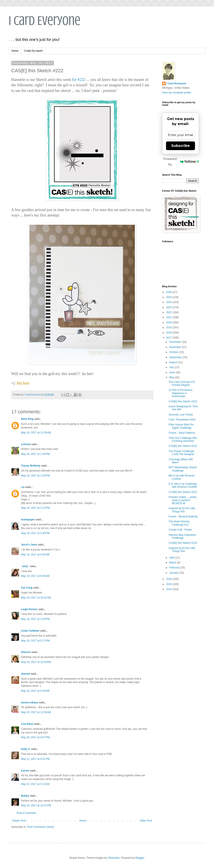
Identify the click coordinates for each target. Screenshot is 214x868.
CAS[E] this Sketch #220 (183, 543)
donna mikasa (30, 703)
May (172, 377)
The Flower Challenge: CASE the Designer (182, 453)
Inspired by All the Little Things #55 (182, 510)
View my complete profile (176, 93)
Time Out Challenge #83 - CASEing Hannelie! (183, 440)
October (174, 352)
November (176, 347)
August (174, 362)
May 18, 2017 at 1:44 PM (35, 454)
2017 (169, 338)
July (172, 367)
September (176, 357)
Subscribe (180, 146)
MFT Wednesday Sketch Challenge (183, 469)
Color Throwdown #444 (182, 420)
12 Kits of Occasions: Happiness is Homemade (181, 393)
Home (15, 51)
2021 (169, 317)
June (172, 372)
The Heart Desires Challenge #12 (179, 523)
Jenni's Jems (29, 545)
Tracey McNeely (31, 466)
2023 (169, 307)
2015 (169, 584)
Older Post (146, 821)
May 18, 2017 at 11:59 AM (36, 433)
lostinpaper (28, 520)
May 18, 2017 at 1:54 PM (35, 476)
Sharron (26, 652)
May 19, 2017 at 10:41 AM (36, 598)
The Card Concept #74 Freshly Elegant (182, 383)
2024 (169, 302)
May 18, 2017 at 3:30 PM (35, 533)
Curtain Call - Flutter (180, 530)
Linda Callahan (30, 631)
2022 (169, 312)
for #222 (79, 80)
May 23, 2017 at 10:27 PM (36, 805)
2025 (169, 297)
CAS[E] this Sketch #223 (183, 401)
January (174, 573)
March (173, 563)
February (175, 568)
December (176, 342)
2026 (169, 292)
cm (23, 487)
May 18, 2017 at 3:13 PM (35, 508)
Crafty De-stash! (33, 51)
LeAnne (26, 444)
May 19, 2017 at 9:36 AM (35, 576)
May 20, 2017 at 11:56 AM (36, 712)
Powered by (181, 161)
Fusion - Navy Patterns (182, 433)
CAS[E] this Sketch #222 (183, 446)
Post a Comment (26, 813)
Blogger (140, 858)
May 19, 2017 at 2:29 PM (35, 619)
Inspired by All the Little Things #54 (182, 550)
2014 (169, 589)
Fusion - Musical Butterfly (183, 517)
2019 (169, 327)
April (172, 558)
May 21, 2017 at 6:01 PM (35, 759)
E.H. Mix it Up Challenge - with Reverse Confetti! (184, 485)
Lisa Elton (27, 724)
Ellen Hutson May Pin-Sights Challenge (181, 426)
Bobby (25, 796)
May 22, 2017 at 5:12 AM (35, 784)
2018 (169, 333)
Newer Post (19, 821)
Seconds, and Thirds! (181, 415)
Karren (25, 771)
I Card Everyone (45, 21)
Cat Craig (27, 588)
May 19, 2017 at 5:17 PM (35, 641)
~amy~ (25, 566)
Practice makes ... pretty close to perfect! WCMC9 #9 (183, 500)
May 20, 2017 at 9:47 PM (35, 737)
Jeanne (25, 674)
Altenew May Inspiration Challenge (182, 536)
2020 (169, 322)
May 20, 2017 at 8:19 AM (35, 691)
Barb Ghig (27, 419)
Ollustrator (114, 858)
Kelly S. (26, 749)
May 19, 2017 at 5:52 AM (35, 555)
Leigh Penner (29, 609)
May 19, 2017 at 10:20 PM (36, 662)
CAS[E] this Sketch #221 (183, 492)
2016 (169, 579)
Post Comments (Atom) (41, 827)
